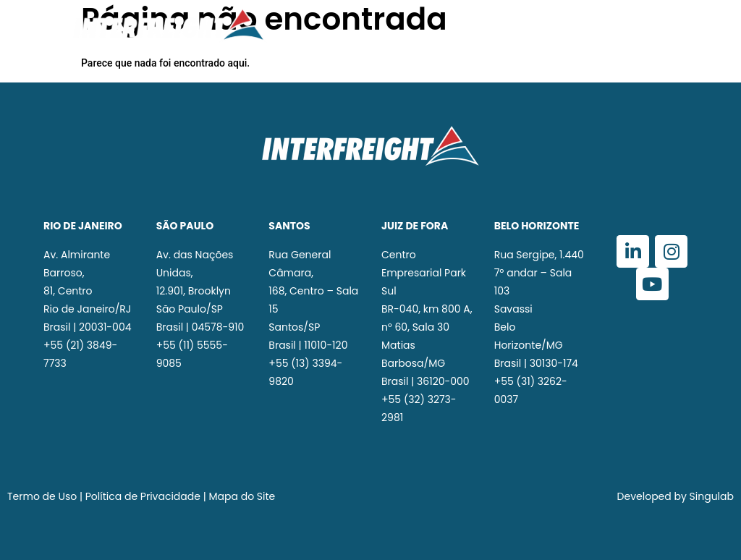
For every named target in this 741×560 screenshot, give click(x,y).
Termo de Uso (42, 496)
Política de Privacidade (143, 496)
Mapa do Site (242, 496)
